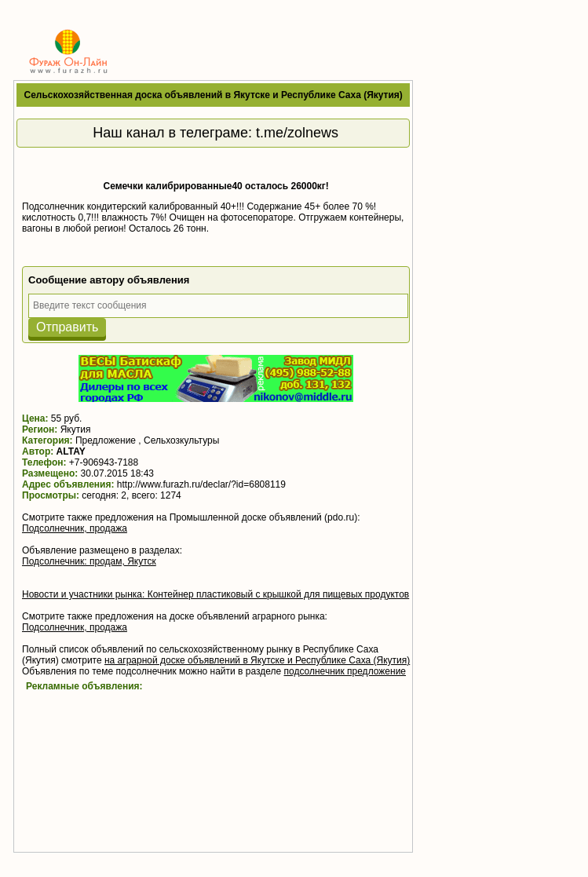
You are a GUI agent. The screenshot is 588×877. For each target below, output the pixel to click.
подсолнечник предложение (345, 671)
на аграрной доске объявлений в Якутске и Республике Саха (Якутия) (257, 660)
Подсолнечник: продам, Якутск (89, 561)
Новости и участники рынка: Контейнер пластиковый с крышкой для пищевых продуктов (215, 594)
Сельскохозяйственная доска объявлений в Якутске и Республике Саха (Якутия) (214, 95)
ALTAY (71, 451)
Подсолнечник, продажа (75, 528)
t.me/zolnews (297, 133)
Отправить (67, 327)
